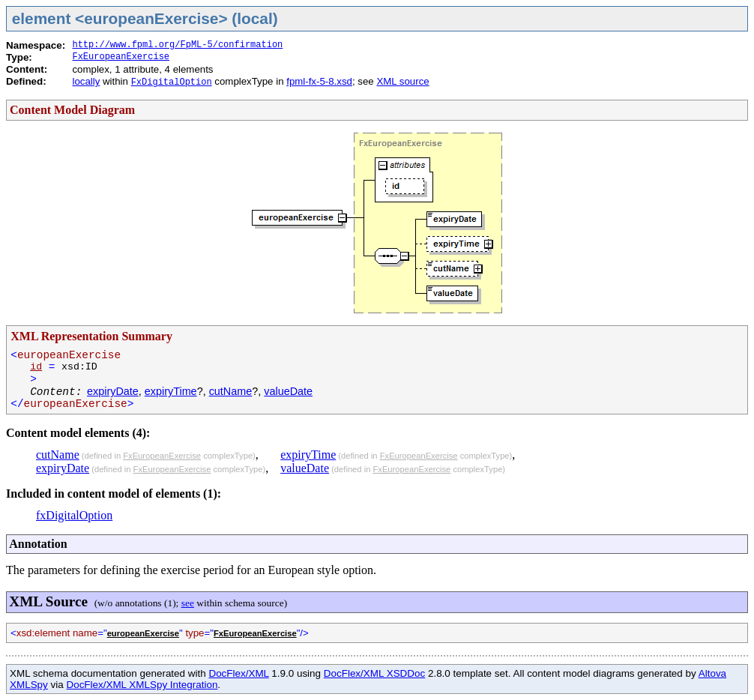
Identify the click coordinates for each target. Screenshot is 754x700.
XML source (402, 81)
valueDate (288, 391)
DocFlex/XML (238, 673)
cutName (231, 391)
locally (86, 81)
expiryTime (171, 391)
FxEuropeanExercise (121, 57)
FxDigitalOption (172, 82)
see (188, 603)
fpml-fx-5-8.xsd (319, 81)
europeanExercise (143, 633)
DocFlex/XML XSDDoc (374, 673)
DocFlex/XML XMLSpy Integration (142, 685)
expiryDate (113, 391)
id (36, 367)
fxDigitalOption (74, 515)
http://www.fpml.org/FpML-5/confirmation (177, 45)
